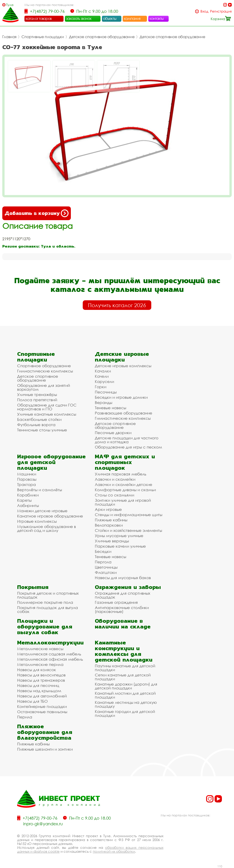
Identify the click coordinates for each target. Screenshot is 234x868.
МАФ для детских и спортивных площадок (125, 462)
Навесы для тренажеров (41, 680)
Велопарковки (109, 525)
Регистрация (221, 11)
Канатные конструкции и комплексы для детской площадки (124, 651)
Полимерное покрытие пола (45, 602)
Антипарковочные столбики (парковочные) (122, 609)
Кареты (24, 500)
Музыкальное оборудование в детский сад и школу (47, 528)
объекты (110, 18)
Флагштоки (106, 572)
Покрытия (33, 587)
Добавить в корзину (37, 213)
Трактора (27, 484)
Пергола (103, 562)
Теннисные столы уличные (42, 430)
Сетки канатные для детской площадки (123, 677)
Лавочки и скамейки (115, 479)
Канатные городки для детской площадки (125, 713)
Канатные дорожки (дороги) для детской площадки (126, 686)
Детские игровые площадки (122, 357)
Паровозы (27, 479)
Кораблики (28, 495)
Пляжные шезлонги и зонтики (45, 749)
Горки (101, 387)
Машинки (27, 474)
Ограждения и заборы (128, 587)
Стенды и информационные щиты (129, 515)
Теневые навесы (110, 408)
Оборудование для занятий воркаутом (44, 387)
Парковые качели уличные (120, 546)
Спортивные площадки (43, 37)
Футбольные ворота (36, 425)
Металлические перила (40, 664)
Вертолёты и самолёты (40, 490)
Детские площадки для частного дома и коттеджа (127, 440)
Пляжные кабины (111, 520)
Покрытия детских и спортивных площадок (48, 595)
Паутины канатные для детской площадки (125, 668)
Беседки (103, 551)
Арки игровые (108, 509)
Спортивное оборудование (44, 366)
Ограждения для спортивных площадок (122, 595)
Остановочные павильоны (42, 712)
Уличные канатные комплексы (47, 414)
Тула (10, 5)
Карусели (104, 381)
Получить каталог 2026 (117, 305)
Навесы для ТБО (32, 701)
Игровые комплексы (37, 521)
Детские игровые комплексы (123, 366)
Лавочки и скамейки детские (124, 484)
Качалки (103, 371)
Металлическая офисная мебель (50, 659)
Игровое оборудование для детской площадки (51, 462)
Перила (25, 717)
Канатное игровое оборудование (50, 516)
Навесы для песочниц (38, 685)
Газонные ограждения (116, 602)
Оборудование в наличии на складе (123, 624)
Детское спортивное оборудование (102, 37)
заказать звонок (79, 18)
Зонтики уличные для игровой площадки (123, 502)
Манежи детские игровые (42, 511)
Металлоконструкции (50, 642)
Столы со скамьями (114, 495)
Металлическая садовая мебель (49, 654)
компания (132, 18)
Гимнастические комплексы (45, 371)
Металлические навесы (40, 649)
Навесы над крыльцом (39, 691)
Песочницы (106, 392)
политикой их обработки (114, 851)
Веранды (104, 402)
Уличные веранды (112, 541)
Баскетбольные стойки (39, 419)
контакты (157, 18)
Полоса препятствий (37, 400)
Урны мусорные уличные (119, 536)
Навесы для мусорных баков (123, 578)
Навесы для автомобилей (42, 696)
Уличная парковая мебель (121, 474)
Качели (102, 376)
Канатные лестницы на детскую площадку (126, 704)
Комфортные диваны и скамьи (125, 490)
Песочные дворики (113, 433)
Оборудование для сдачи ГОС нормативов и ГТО (47, 407)
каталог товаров (39, 18)
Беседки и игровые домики (121, 397)
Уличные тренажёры (37, 394)
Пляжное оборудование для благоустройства (45, 732)
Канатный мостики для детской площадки (125, 695)
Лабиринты (28, 505)
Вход (204, 11)
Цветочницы (106, 567)
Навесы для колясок (37, 670)
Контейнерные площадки (42, 706)
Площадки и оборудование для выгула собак (45, 627)
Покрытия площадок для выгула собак (48, 609)
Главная (9, 37)
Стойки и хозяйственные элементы (128, 530)
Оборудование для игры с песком (128, 447)
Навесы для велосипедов (41, 675)
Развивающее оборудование (124, 413)
